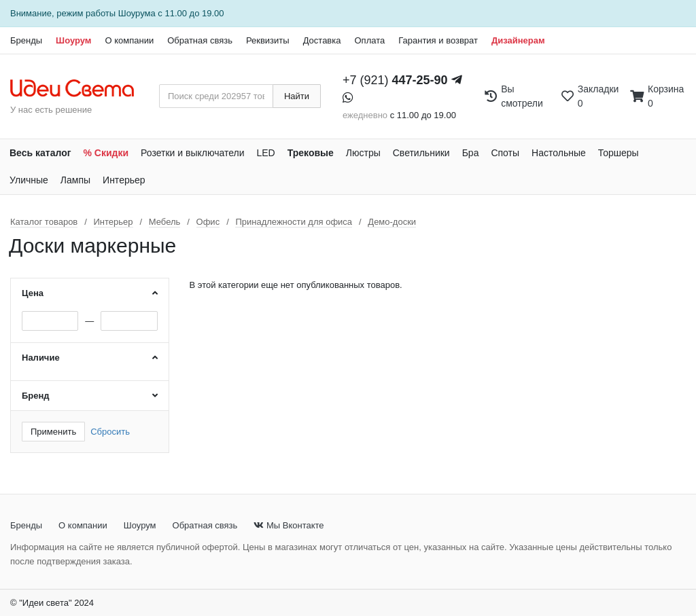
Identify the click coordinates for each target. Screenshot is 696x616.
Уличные (29, 180)
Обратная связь (200, 40)
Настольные (559, 153)
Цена (33, 293)
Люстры (363, 153)
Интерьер (124, 180)
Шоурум (73, 40)
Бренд (36, 396)
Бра (471, 153)
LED (265, 153)
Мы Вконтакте (289, 525)
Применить (53, 432)
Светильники (421, 153)
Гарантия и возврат (438, 40)
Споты (505, 153)
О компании (129, 40)
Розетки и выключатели (192, 153)
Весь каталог (40, 153)
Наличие (41, 358)
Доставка (322, 40)
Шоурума (137, 13)
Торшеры (619, 153)
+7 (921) (395, 80)
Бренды (26, 40)
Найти (297, 96)
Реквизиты (268, 40)
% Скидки (106, 153)
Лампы (75, 180)
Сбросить (110, 432)
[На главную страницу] (79, 89)
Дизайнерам (518, 40)
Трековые (311, 153)
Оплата (369, 40)
